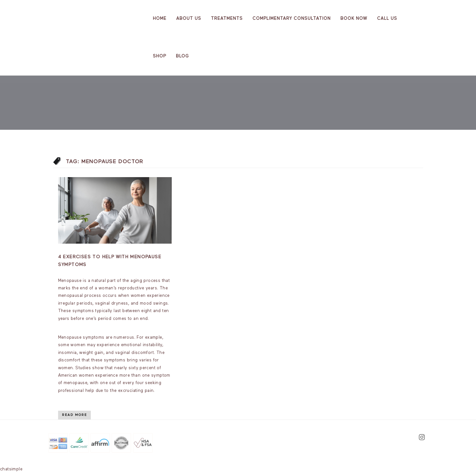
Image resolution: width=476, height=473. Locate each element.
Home (160, 19)
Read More (74, 415)
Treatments (227, 19)
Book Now (354, 19)
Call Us (387, 19)
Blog (182, 56)
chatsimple (11, 469)
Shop (159, 56)
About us (189, 19)
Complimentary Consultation (292, 19)
